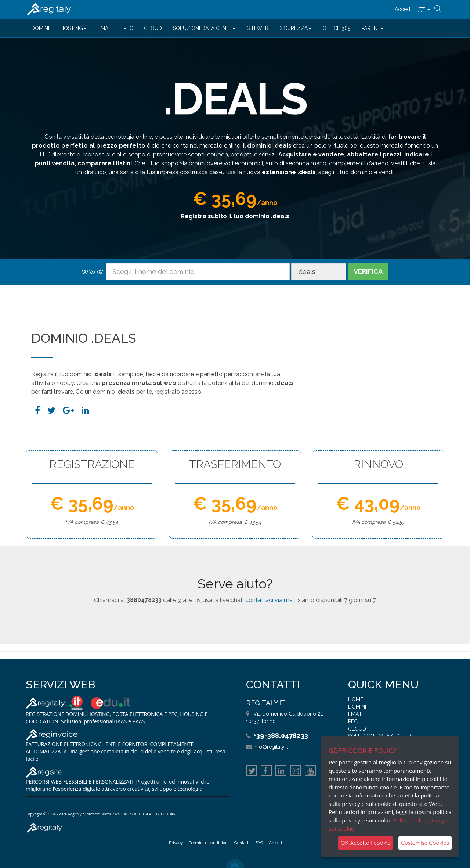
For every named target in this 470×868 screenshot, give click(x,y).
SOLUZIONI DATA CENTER (204, 28)
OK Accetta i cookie (366, 843)
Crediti (275, 843)
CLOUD (153, 28)
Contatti (242, 843)
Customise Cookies (425, 843)
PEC (128, 28)
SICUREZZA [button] (295, 28)
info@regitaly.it (271, 747)
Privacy (176, 843)
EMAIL (105, 28)
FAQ (259, 843)
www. (93, 271)
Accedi (403, 9)
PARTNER (373, 28)
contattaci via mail (270, 600)
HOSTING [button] (73, 28)
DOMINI (40, 28)
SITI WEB (258, 28)
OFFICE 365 (336, 28)
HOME (356, 699)
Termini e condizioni (209, 843)
